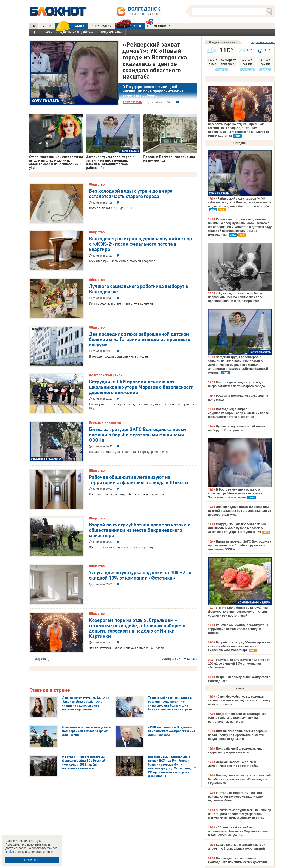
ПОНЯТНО (32, 860)
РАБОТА (70, 26)
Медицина (158, 26)
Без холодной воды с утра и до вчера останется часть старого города (131, 193)
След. (45, 659)
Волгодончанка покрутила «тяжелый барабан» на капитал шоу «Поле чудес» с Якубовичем (239, 779)
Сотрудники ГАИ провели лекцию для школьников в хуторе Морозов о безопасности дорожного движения (141, 387)
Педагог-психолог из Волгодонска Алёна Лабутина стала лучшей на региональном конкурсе (237, 718)
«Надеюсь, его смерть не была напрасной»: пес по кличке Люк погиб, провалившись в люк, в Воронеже (237, 297)
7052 (187, 659)
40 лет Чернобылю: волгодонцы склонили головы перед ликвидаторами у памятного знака (239, 700)
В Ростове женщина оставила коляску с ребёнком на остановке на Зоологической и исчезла (235, 493)
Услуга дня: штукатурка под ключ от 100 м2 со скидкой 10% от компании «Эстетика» (140, 575)
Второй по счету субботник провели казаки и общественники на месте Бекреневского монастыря (140, 530)
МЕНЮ (47, 26)
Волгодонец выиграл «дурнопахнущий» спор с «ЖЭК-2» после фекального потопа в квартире (140, 244)
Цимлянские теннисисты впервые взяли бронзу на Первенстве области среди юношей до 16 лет (238, 735)
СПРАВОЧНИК (102, 26)
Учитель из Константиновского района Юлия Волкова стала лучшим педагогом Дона (236, 797)
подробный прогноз (263, 42)
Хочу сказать (132, 102)
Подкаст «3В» (111, 32)
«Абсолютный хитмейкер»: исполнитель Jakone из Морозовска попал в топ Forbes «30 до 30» (240, 831)
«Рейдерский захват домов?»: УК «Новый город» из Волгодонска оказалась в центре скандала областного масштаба (155, 60)
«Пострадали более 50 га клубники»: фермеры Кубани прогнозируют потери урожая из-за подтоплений (239, 612)
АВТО (128, 26)
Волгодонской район (106, 375)
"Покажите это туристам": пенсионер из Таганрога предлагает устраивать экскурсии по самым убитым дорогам (240, 814)
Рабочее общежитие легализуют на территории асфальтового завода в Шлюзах (139, 479)
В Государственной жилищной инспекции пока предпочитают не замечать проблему (153, 91)
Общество (97, 184)
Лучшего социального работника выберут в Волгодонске (139, 289)
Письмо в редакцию (105, 423)
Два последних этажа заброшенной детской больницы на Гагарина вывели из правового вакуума (140, 339)
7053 (194, 659)
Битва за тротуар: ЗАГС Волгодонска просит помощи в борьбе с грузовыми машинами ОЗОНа (139, 434)
